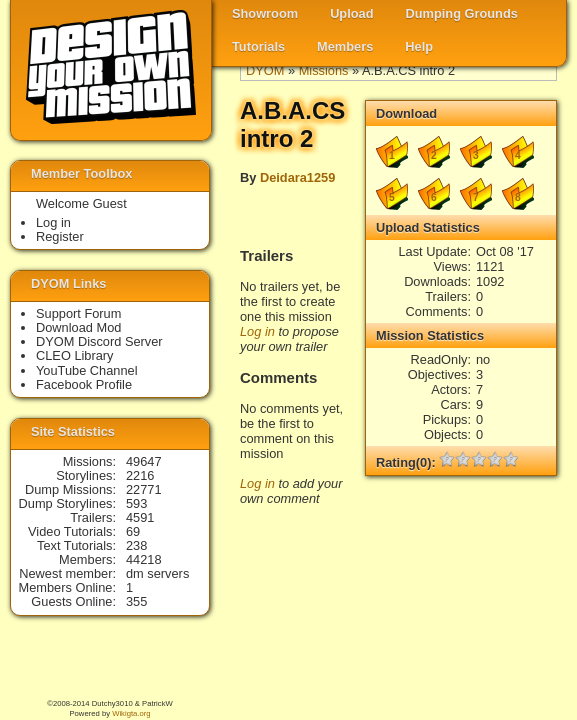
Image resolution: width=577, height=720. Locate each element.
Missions (324, 70)
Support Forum (78, 313)
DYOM (265, 70)
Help (419, 46)
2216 (140, 475)
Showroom (265, 13)
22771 (144, 489)
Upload (351, 13)
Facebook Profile (84, 384)
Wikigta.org (131, 713)
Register (60, 236)
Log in (257, 331)
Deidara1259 (297, 177)
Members (345, 46)
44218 (144, 559)
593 (136, 503)
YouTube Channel (87, 370)
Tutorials (258, 46)
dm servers (157, 573)
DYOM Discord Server (99, 341)
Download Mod (78, 327)
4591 (140, 517)
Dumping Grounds (462, 13)
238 (136, 545)
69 (133, 531)
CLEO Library (75, 355)
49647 (144, 461)
